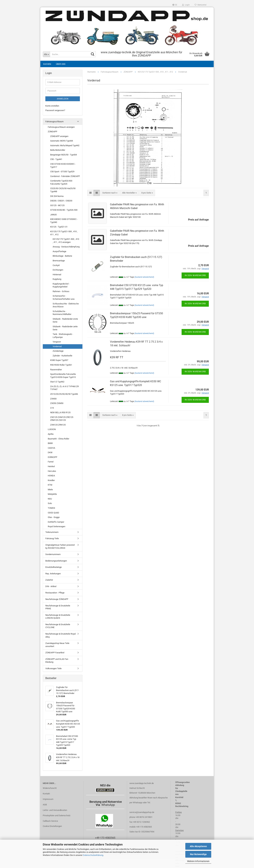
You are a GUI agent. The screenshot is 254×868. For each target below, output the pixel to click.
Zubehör (49, 580)
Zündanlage (58, 351)
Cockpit (56, 265)
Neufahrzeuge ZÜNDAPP (57, 599)
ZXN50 (53, 399)
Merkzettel (200, 5)
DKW (50, 452)
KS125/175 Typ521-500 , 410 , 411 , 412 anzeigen (66, 241)
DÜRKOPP (52, 457)
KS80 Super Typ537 (59, 360)
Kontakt (46, 794)
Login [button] (186, 5)
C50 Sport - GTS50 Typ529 (62, 172)
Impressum (48, 799)
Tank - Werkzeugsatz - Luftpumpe (63, 336)
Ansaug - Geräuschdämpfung (66, 247)
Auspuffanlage (59, 251)
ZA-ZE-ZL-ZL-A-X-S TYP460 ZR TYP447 (64, 388)
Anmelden (63, 99)
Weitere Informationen (198, 861)
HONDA (51, 476)
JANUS (53, 215)
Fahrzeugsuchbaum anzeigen (61, 127)
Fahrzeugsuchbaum (54, 122)
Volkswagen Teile (53, 668)
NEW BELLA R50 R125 (60, 412)
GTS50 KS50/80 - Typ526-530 (64, 210)
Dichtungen (58, 270)
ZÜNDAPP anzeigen (59, 136)
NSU (50, 499)
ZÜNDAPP (52, 132)
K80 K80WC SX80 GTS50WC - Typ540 (64, 221)
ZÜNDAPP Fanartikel (55, 653)
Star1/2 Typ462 (57, 382)
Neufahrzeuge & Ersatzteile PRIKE (58, 607)
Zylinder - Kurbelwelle (62, 356)
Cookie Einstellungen (52, 826)
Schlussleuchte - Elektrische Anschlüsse (66, 305)
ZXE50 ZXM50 (57, 403)
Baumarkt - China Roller (58, 439)
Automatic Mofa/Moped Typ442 (65, 145)
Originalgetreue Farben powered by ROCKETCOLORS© (60, 546)
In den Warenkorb (195, 275)
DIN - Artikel (51, 586)
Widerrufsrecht (50, 788)
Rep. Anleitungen (53, 574)
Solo (50, 503)
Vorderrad (57, 346)
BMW (50, 443)
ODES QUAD (53, 513)
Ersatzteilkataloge (54, 567)
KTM (50, 485)
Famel (51, 462)
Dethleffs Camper (56, 522)
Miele (50, 490)
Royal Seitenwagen (57, 526)
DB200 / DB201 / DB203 (61, 201)
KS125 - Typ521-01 (59, 227)
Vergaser (57, 342)
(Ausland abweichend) (144, 277)
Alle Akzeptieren (198, 846)
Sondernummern (53, 554)
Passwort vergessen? (55, 110)
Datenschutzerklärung (93, 855)
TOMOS (51, 508)
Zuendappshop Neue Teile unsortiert (57, 645)
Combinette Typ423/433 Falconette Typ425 (61, 182)
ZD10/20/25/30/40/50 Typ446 (64, 394)
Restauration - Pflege (55, 593)
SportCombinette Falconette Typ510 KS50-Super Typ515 (63, 376)
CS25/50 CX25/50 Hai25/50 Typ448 (63, 190)
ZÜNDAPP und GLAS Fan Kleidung (57, 661)
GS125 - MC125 (57, 205)
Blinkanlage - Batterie (62, 256)
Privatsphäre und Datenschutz (57, 815)
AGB (45, 805)
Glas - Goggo (54, 517)
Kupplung (57, 279)
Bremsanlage (59, 261)
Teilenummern (52, 532)
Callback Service (50, 821)
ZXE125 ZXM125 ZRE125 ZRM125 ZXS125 (62, 419)
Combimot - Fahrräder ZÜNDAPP (65, 176)
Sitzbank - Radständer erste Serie (65, 320)
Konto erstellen (52, 106)
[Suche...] (46, 54)
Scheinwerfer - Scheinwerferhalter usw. (64, 297)
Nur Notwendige (198, 854)
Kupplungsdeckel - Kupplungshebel (61, 285)
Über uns (61, 64)
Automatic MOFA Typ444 (62, 141)
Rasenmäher (56, 370)
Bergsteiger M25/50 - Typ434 (63, 155)
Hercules (52, 471)
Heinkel (51, 466)
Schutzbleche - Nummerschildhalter (62, 313)
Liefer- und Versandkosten (55, 810)
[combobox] (110, 193)
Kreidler (51, 480)
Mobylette (52, 494)
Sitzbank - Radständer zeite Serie (65, 328)
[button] (175, 5)
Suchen (47, 64)
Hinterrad (57, 275)
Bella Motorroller (58, 150)
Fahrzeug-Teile (52, 538)
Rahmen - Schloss (61, 291)
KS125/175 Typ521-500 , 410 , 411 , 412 (64, 233)
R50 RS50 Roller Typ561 (61, 365)
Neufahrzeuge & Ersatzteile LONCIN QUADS (58, 617)
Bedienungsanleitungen (56, 561)
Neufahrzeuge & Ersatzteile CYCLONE (58, 626)
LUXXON (52, 429)
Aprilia (51, 434)
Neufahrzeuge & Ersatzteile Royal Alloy (61, 635)
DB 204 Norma (57, 196)
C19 (52, 408)
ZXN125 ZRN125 (58, 425)
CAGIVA (51, 448)
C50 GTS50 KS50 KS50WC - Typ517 (63, 165)
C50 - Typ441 (56, 159)
